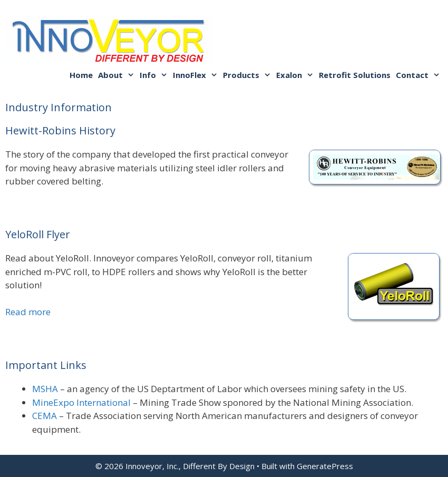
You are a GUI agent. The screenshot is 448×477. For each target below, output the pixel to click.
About (118, 75)
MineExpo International (81, 402)
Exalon (296, 75)
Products (248, 75)
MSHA (45, 389)
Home (81, 75)
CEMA (45, 416)
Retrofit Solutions (355, 75)
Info (155, 75)
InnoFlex (197, 75)
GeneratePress (325, 466)
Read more (28, 312)
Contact (419, 75)
